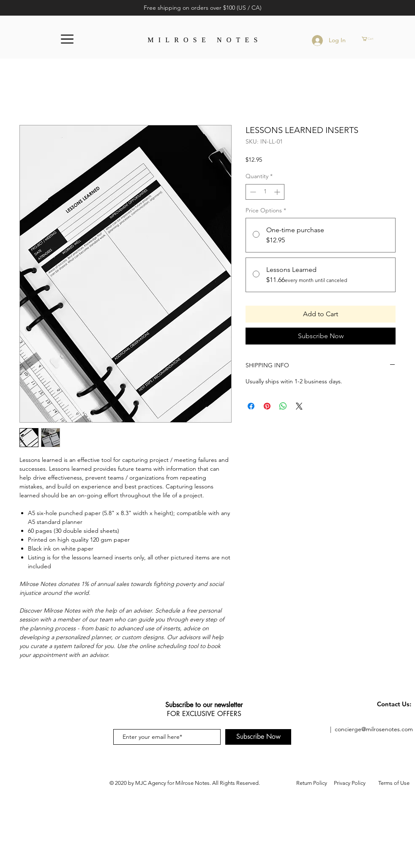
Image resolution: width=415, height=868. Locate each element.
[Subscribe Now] (258, 737)
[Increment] (278, 192)
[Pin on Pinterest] (267, 406)
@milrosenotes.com (387, 729)
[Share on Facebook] (251, 406)
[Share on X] (299, 406)
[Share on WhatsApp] (283, 406)
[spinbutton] (265, 192)
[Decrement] (252, 192)
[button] (67, 39)
